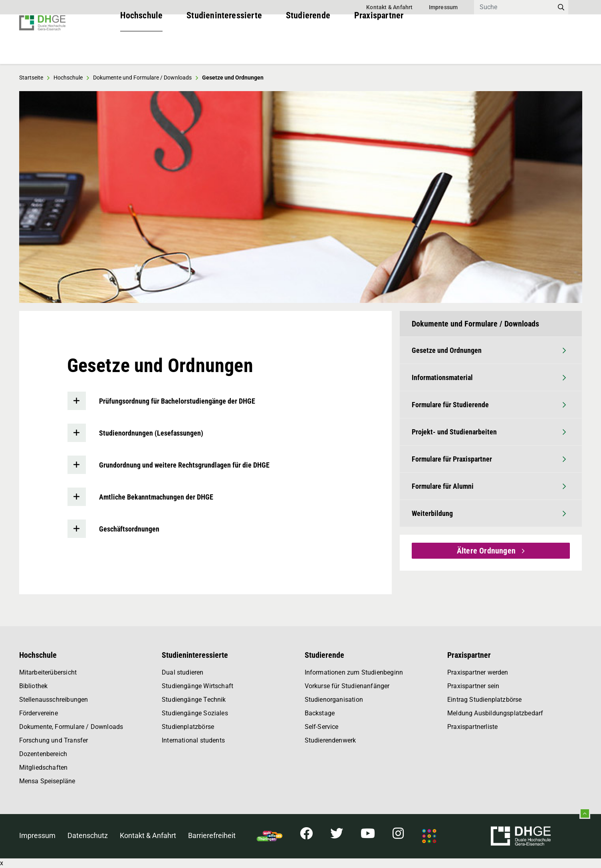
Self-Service (322, 727)
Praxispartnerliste (472, 727)
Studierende (308, 48)
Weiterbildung (489, 513)
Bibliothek (34, 686)
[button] (39, 197)
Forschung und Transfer (54, 740)
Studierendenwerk (330, 740)
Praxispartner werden (478, 672)
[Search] (514, 7)
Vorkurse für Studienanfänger (347, 686)
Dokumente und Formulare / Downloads (142, 78)
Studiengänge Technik (194, 700)
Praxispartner (379, 48)
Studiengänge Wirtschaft (197, 686)
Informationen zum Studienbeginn (354, 672)
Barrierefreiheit (212, 835)
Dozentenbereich (43, 754)
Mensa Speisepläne (47, 781)
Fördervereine (39, 713)
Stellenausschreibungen (54, 700)
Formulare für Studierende (489, 405)
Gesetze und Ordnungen (489, 350)
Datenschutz (88, 835)
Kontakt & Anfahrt (389, 7)
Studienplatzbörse (188, 727)
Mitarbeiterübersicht (48, 672)
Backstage (320, 713)
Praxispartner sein (473, 686)
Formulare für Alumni (489, 486)
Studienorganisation (334, 700)
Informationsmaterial (489, 377)
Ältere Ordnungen (487, 551)
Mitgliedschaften (44, 767)
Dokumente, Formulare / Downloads (71, 727)
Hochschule (142, 48)
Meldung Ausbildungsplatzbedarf (495, 713)
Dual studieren (183, 672)
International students (193, 740)
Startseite (31, 78)
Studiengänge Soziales (195, 713)
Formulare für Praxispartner (489, 459)
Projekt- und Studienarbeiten (489, 432)
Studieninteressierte (224, 48)
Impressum (443, 7)
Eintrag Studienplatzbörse (485, 700)
